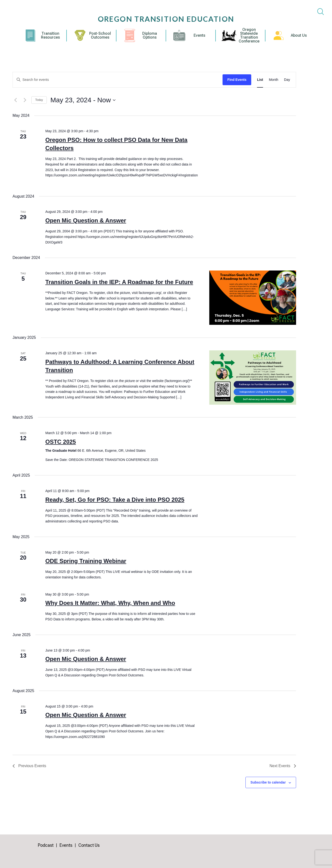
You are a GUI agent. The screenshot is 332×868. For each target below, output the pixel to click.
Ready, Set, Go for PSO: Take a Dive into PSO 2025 (115, 500)
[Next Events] (25, 100)
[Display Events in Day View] (287, 80)
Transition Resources (50, 35)
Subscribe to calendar (268, 782)
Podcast (46, 845)
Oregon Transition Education (166, 19)
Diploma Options (150, 35)
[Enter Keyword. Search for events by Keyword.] (118, 80)
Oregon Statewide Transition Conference (249, 35)
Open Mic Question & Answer (86, 220)
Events (199, 35)
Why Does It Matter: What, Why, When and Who (110, 603)
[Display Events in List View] (260, 80)
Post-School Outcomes (100, 35)
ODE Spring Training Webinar (86, 561)
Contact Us (89, 845)
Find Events (237, 80)
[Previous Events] (15, 100)
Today (39, 100)
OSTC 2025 (61, 442)
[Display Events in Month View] (274, 80)
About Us (299, 35)
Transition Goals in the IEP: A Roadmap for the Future (119, 282)
